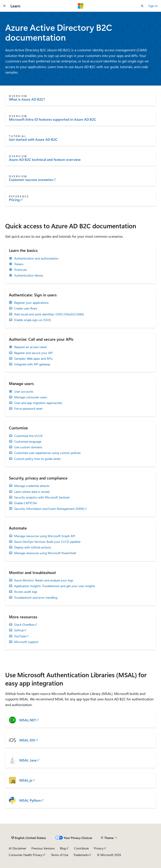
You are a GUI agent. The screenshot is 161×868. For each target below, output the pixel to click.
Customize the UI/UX (28, 436)
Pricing (14, 200)
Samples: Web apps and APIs (33, 359)
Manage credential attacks (32, 486)
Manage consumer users (31, 397)
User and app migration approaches (38, 403)
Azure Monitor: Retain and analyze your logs (44, 580)
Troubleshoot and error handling (36, 598)
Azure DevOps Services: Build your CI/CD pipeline (47, 542)
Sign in (153, 6)
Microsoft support (26, 642)
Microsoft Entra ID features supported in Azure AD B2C (53, 119)
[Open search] (142, 6)
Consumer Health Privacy (26, 855)
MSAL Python (30, 800)
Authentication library (29, 275)
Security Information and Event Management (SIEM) (49, 509)
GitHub (19, 630)
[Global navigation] (4, 6)
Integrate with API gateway (32, 364)
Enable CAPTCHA (25, 503)
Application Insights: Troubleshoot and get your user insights (55, 586)
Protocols (20, 270)
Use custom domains (28, 447)
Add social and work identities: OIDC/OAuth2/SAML (49, 314)
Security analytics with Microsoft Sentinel (42, 497)
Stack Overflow (24, 625)
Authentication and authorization (36, 258)
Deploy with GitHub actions (33, 547)
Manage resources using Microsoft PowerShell (45, 553)
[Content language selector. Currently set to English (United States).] (29, 838)
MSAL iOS (27, 740)
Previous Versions (43, 848)
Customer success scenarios (31, 180)
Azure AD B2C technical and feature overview (45, 160)
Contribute (81, 848)
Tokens (19, 264)
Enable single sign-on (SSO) (33, 320)
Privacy (99, 848)
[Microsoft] (81, 6)
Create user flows (26, 308)
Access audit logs (26, 592)
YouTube (20, 636)
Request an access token (31, 347)
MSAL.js (26, 780)
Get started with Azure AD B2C (33, 139)
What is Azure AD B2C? (27, 99)
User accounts (24, 392)
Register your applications (31, 303)
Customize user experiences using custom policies (47, 453)
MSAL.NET (28, 720)
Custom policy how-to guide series (37, 459)
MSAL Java (28, 760)
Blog (63, 848)
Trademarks (81, 855)
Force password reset (28, 409)
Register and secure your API (33, 353)
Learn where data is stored (32, 492)
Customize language (28, 442)
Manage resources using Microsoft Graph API (45, 536)
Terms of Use (60, 855)
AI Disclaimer (17, 848)
